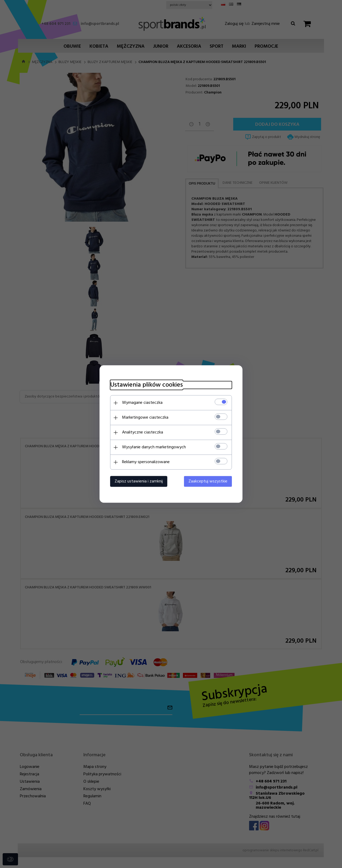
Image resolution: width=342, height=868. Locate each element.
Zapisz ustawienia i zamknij (139, 481)
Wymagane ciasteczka (142, 403)
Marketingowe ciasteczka (145, 418)
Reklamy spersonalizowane (146, 462)
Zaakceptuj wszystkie (208, 481)
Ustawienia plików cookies (147, 385)
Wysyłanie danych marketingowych (154, 447)
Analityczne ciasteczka (143, 432)
